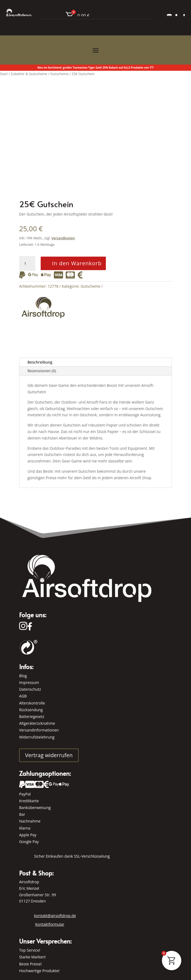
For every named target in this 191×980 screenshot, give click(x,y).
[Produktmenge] (27, 264)
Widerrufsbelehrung (37, 737)
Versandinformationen (39, 730)
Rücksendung (31, 710)
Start (4, 74)
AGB (23, 696)
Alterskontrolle (32, 703)
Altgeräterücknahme (37, 723)
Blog (23, 676)
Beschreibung (40, 362)
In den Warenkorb (77, 263)
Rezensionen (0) (42, 371)
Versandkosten (63, 238)
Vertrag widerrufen (49, 755)
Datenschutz (30, 689)
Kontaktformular (50, 924)
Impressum (29, 682)
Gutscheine (91, 286)
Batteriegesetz (32, 716)
